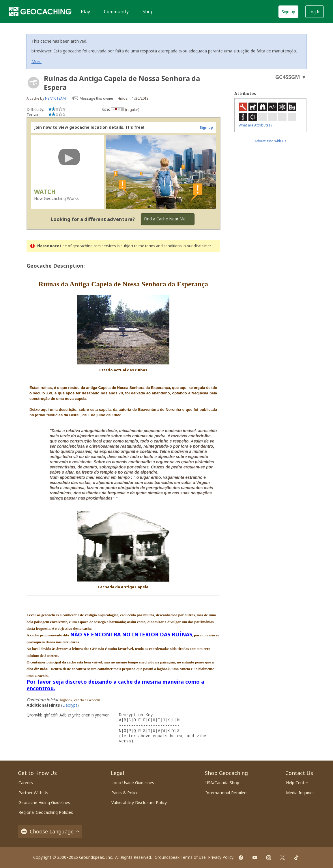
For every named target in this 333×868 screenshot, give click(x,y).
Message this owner (97, 98)
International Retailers (227, 793)
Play (85, 12)
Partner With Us (33, 793)
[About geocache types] (33, 83)
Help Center (297, 783)
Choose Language (50, 832)
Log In (315, 12)
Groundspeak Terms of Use (180, 857)
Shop (148, 12)
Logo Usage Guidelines (133, 783)
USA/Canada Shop (222, 783)
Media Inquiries (300, 793)
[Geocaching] (40, 12)
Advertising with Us (271, 141)
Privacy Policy (221, 857)
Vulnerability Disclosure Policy (139, 802)
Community (116, 12)
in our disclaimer (197, 246)
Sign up (288, 12)
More (37, 62)
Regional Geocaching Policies (46, 812)
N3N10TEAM (55, 98)
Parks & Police (125, 793)
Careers (26, 783)
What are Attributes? (255, 125)
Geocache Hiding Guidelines (44, 802)
